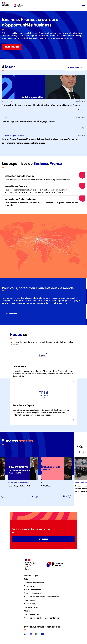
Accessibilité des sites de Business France (43, 597)
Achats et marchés (33, 589)
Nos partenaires (31, 614)
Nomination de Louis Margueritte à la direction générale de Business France (41, 105)
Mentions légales (32, 575)
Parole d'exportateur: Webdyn (31, 486)
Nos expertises (31, 607)
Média (27, 611)
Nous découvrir (31, 600)
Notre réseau (30, 604)
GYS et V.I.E (56, 486)
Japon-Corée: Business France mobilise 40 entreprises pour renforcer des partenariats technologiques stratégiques (40, 141)
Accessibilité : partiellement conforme (41, 618)
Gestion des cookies (33, 593)
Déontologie (30, 586)
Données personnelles (34, 582)
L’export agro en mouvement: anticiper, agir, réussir (29, 121)
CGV (26, 579)
